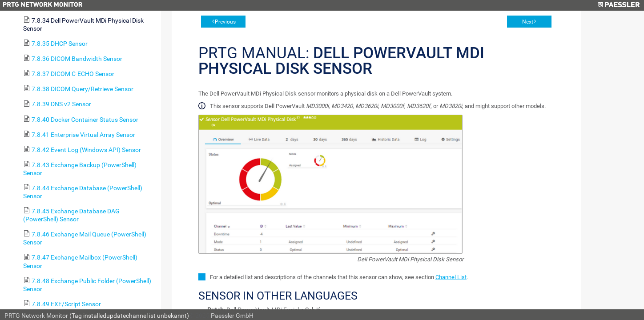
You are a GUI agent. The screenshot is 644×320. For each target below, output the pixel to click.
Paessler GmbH (232, 316)
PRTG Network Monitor (36, 316)
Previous (225, 22)
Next (528, 22)
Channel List (451, 277)
